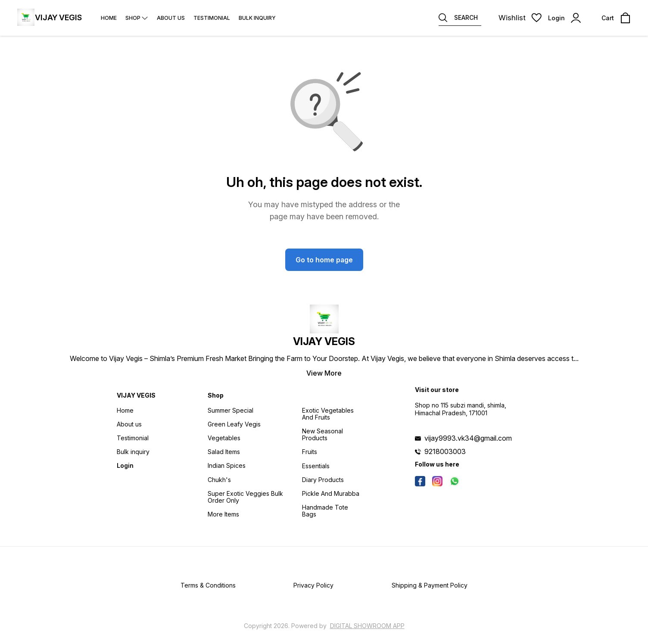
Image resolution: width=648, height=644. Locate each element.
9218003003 (445, 451)
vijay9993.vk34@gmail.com (468, 438)
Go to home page (324, 260)
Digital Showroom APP (367, 626)
